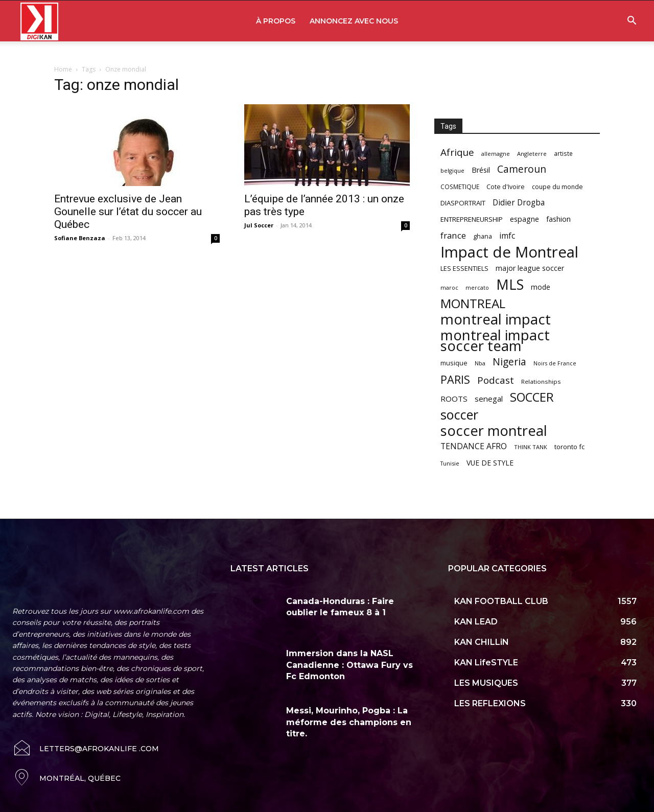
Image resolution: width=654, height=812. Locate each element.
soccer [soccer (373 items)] (459, 415)
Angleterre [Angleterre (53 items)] (532, 154)
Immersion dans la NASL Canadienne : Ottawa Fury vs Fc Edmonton (349, 665)
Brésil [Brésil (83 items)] (481, 170)
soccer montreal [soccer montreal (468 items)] (494, 431)
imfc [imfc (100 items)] (507, 236)
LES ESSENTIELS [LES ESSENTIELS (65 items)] (464, 268)
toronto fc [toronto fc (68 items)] (569, 447)
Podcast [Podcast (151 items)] (496, 380)
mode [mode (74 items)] (541, 287)
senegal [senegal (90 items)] (489, 399)
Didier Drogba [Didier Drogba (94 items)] (519, 203)
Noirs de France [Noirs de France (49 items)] (555, 363)
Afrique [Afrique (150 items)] (457, 153)
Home (63, 69)
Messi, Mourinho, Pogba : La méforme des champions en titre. (349, 722)
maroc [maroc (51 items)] (449, 287)
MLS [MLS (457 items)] (510, 284)
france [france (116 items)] (453, 235)
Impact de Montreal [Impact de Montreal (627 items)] (509, 252)
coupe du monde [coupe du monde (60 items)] (557, 187)
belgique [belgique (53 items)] (452, 170)
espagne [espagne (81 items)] (524, 219)
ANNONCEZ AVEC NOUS (354, 21)
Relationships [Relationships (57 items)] (541, 381)
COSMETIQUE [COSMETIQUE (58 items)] (460, 187)
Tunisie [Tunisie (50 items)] (450, 463)
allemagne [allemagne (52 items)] (496, 154)
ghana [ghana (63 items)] (483, 236)
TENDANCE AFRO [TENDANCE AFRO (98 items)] (474, 446)
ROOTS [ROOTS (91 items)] (454, 399)
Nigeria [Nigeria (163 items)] (509, 362)
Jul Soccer (259, 225)
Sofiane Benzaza (80, 238)
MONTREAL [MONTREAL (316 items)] (473, 303)
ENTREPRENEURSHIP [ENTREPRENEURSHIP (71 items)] (472, 219)
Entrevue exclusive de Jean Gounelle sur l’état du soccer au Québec (128, 212)
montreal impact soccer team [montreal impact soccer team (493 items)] (495, 340)
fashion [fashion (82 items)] (558, 219)
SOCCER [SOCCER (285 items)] (532, 397)
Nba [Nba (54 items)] (480, 363)
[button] (632, 22)
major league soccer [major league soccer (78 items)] (530, 268)
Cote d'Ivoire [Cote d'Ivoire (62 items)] (506, 187)
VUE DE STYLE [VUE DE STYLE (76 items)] (490, 463)
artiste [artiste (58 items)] (563, 153)
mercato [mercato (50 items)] (477, 287)
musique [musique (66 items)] (454, 363)
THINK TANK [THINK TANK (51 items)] (531, 447)
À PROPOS (276, 21)
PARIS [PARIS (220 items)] (455, 379)
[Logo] (39, 21)
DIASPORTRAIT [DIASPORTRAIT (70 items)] (463, 203)
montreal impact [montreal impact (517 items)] (496, 319)
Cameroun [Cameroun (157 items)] (522, 169)
